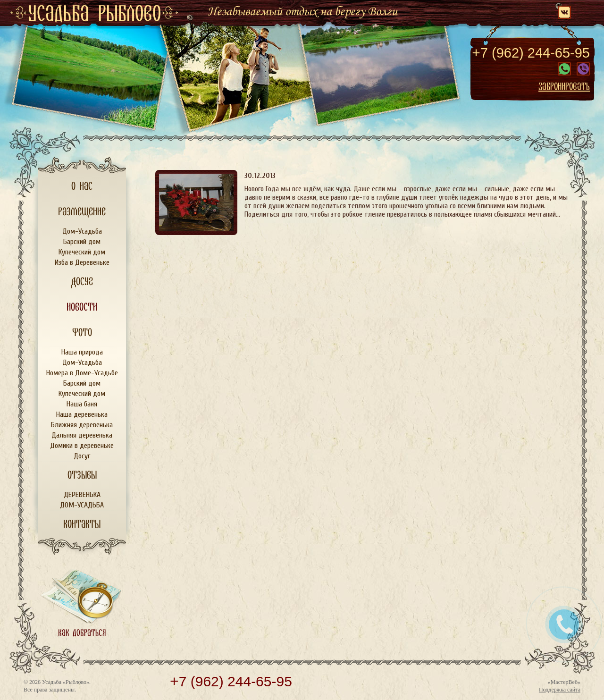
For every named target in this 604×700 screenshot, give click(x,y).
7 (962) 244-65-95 (531, 53)
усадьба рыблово (95, 14)
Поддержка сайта (560, 690)
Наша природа (82, 352)
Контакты (82, 524)
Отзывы (82, 475)
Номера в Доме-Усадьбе (82, 373)
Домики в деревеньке (82, 446)
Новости (82, 307)
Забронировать (564, 86)
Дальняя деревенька (82, 435)
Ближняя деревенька (82, 425)
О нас (82, 186)
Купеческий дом (82, 252)
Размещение (82, 212)
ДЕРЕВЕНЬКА (82, 495)
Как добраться (82, 633)
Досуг (82, 282)
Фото (82, 333)
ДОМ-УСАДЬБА (82, 505)
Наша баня (82, 404)
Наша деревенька (82, 414)
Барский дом (82, 242)
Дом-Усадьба (82, 231)
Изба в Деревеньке (82, 262)
